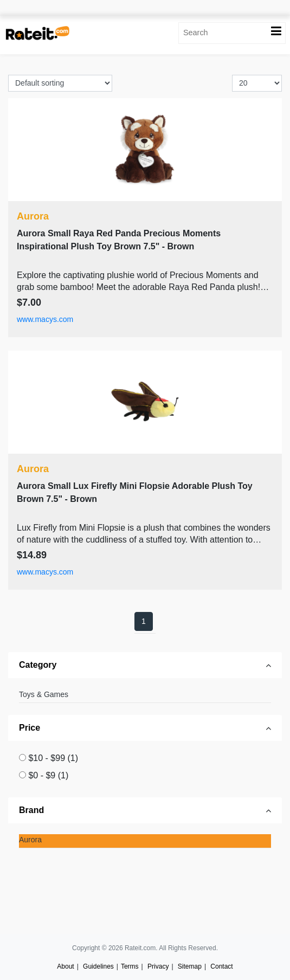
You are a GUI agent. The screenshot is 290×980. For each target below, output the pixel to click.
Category (38, 665)
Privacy (158, 966)
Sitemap (190, 966)
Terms (130, 966)
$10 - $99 (53, 758)
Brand (31, 810)
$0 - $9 (48, 775)
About (65, 966)
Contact (221, 966)
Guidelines (98, 966)
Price (30, 728)
